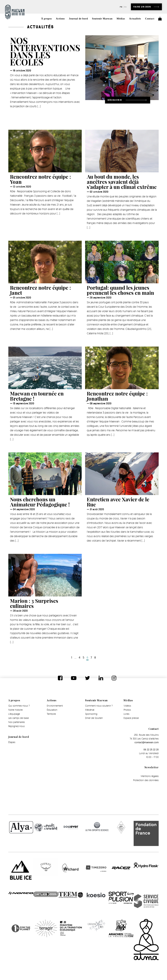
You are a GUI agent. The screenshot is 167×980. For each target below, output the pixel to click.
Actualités (135, 19)
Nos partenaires (17, 722)
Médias (121, 19)
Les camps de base (19, 718)
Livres (126, 714)
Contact (150, 19)
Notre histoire (15, 710)
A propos (14, 700)
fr (121, 7)
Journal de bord (78, 19)
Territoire (51, 714)
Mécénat (90, 710)
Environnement (55, 706)
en (125, 7)
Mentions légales (150, 776)
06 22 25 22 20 (151, 750)
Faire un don (142, 7)
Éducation (52, 710)
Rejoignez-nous (17, 726)
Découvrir (115, 100)
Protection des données (146, 780)
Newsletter (152, 767)
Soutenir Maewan (102, 19)
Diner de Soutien (94, 718)
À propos (47, 19)
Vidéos (127, 706)
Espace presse (131, 718)
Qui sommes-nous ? (19, 706)
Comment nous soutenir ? (99, 706)
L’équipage (14, 714)
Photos (127, 710)
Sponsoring (91, 714)
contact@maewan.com (147, 742)
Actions (60, 19)
